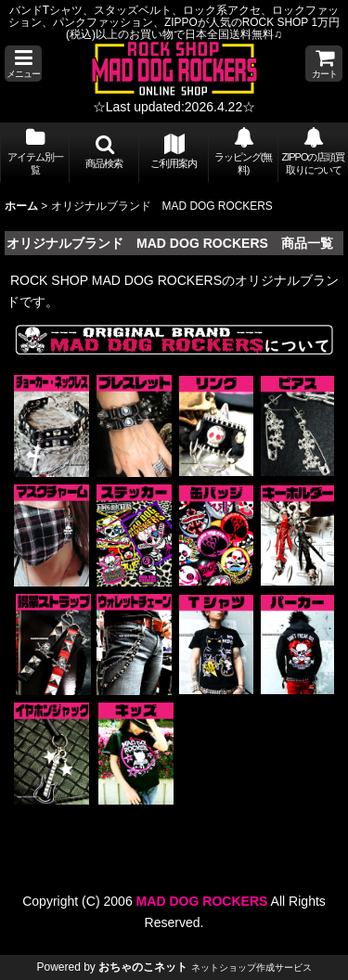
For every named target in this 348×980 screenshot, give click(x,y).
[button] (23, 64)
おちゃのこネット (143, 967)
